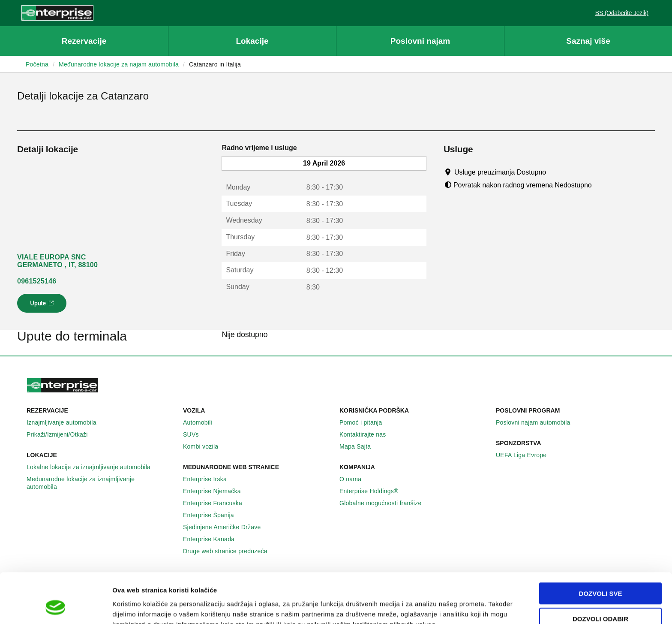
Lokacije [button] (252, 41)
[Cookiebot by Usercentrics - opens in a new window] (55, 607)
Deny (600, 599)
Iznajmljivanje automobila (66, 422)
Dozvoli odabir (600, 574)
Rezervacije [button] (84, 41)
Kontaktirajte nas (367, 434)
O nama (355, 479)
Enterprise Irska (210, 479)
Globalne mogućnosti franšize (385, 503)
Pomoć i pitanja (365, 422)
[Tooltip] (554, 172)
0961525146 (37, 281)
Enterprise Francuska (217, 503)
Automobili (202, 422)
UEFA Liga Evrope (526, 455)
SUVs (196, 434)
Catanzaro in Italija (215, 64)
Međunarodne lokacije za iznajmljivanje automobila (101, 483)
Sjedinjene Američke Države (227, 527)
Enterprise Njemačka (217, 491)
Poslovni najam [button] (420, 41)
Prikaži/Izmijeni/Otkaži (62, 434)
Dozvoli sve (601, 549)
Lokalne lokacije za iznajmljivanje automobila (93, 467)
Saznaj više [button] (588, 41)
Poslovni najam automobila (538, 422)
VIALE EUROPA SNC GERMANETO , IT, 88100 (57, 261)
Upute (43, 306)
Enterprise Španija (213, 515)
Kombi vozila (205, 446)
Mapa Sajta (360, 446)
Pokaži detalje (441, 607)
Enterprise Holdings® (374, 491)
